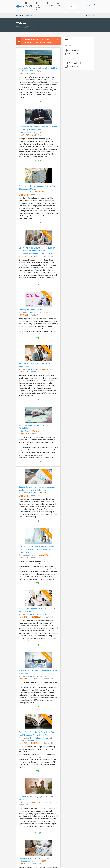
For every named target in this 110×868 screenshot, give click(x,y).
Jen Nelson (25, 802)
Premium (74, 66)
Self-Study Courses (39, 6)
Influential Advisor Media (28, 741)
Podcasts (49, 4)
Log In (81, 6)
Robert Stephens (27, 861)
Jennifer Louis (26, 133)
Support (90, 15)
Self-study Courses (76, 54)
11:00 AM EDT (24, 434)
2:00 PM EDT (24, 194)
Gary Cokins (25, 431)
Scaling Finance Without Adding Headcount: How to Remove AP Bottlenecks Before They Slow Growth (37, 549)
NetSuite (33, 493)
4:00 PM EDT (36, 256)
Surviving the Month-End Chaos (32, 310)
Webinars (28, 4)
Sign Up (88, 6)
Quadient (33, 555)
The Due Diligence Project (39, 614)
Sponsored (75, 63)
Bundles (60, 4)
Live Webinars (74, 50)
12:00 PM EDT (24, 135)
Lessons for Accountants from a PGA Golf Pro (38, 68)
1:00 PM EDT (24, 315)
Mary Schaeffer (27, 192)
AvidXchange (34, 369)
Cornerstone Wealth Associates (41, 254)
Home (19, 15)
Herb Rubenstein (27, 71)
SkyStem (33, 313)
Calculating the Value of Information (34, 858)
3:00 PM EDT (24, 73)
